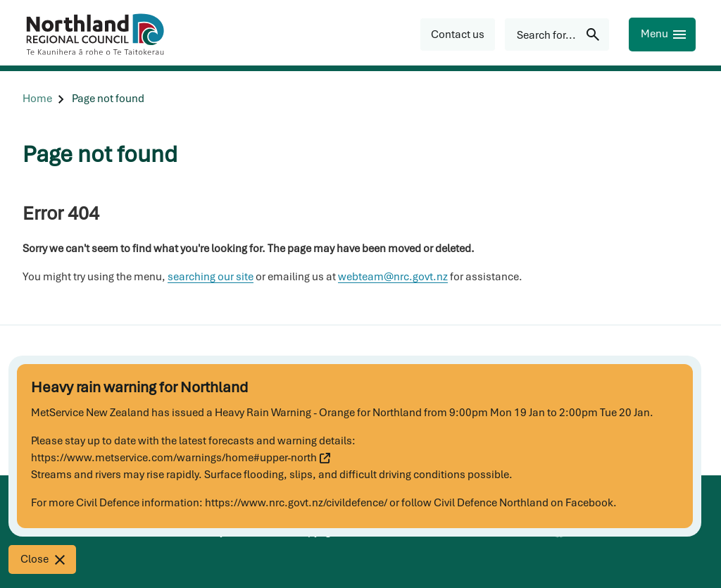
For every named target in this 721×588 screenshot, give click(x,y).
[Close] (42, 559)
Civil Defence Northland (491, 503)
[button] (458, 35)
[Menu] (662, 35)
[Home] (37, 99)
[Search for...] (557, 35)
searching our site (211, 277)
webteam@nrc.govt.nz (393, 277)
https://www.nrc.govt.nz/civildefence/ (296, 503)
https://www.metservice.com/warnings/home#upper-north (181, 458)
